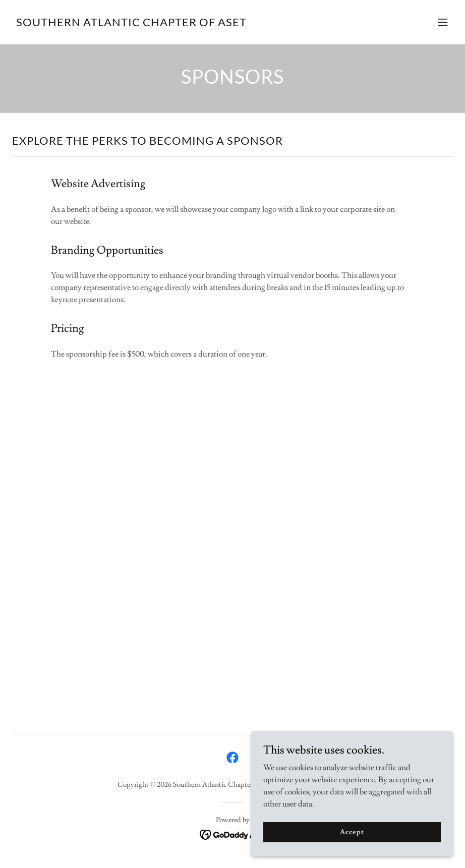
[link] (131, 24)
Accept (352, 832)
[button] (443, 22)
